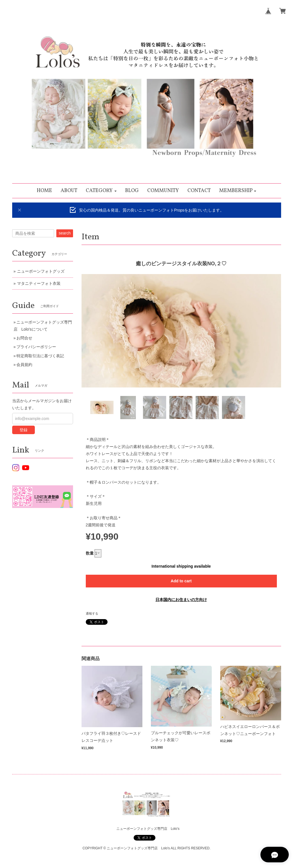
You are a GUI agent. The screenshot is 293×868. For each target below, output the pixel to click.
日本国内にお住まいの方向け (181, 600)
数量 (90, 553)
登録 (23, 430)
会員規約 (24, 365)
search (65, 233)
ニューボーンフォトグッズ (41, 271)
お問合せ (24, 338)
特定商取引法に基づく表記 (40, 356)
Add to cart (181, 581)
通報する (92, 613)
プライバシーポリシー (36, 347)
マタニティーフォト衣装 (39, 283)
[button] (101, 191)
